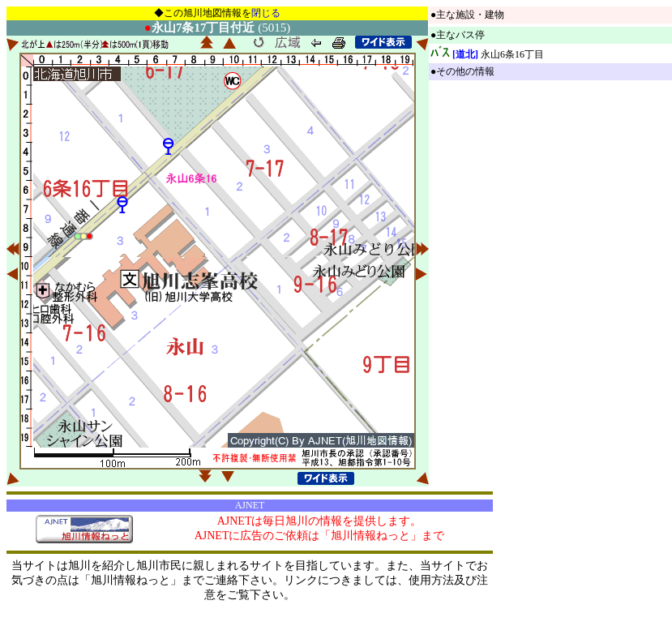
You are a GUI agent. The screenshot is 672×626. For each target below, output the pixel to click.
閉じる (266, 13)
